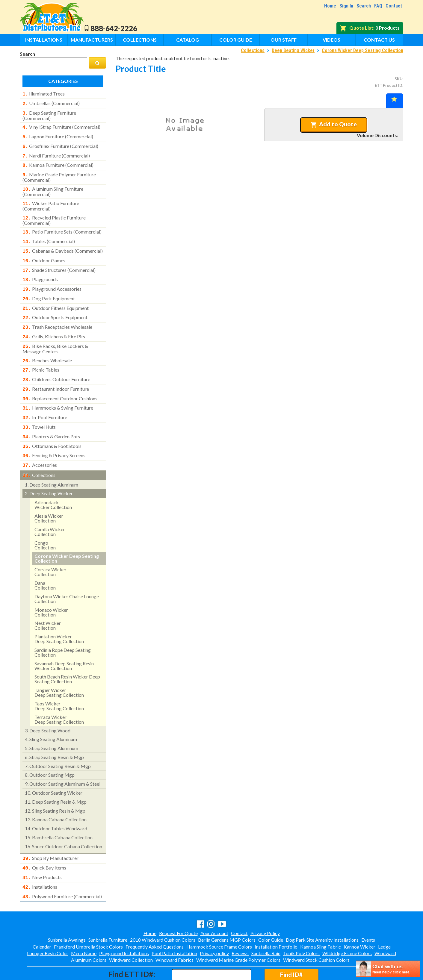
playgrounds (40, 269)
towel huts (39, 408)
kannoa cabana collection (56, 797)
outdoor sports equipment (55, 305)
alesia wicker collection (49, 495)
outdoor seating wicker (54, 770)
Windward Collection (131, 934)
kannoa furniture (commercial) (58, 161)
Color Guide (236, 40)
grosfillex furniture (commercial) (60, 143)
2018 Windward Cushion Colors (163, 914)
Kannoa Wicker (359, 921)
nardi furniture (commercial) (56, 152)
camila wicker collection (50, 509)
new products (42, 853)
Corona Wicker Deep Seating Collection (362, 50)
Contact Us (379, 40)
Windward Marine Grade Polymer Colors (238, 934)
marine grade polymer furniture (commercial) (59, 172)
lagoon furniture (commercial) (58, 134)
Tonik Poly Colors (301, 927)
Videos (331, 40)
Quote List (361, 28)
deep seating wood (48, 708)
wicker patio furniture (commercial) (51, 199)
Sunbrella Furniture (108, 914)
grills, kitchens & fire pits (54, 323)
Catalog (188, 40)
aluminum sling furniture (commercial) (53, 186)
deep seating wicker (49, 471)
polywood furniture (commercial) (62, 871)
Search (364, 6)
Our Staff (284, 40)
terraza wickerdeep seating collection (59, 697)
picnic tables (41, 354)
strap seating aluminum (52, 725)
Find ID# (291, 949)
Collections (140, 40)
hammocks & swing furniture (58, 390)
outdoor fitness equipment (56, 296)
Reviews (240, 927)
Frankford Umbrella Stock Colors (88, 921)
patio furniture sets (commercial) (62, 225)
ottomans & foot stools (52, 426)
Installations (44, 40)
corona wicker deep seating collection (67, 536)
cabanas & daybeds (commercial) (63, 243)
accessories (40, 443)
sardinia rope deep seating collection (63, 630)
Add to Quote (334, 124)
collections (39, 453)
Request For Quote (178, 907)
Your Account (214, 907)
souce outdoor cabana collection (64, 824)
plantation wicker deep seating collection (59, 616)
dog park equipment (49, 287)
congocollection (45, 522)
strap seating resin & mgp (54, 734)
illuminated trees (44, 94)
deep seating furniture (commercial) (49, 114)
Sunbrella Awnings (67, 914)
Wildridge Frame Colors (347, 927)
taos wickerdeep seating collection (59, 683)
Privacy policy (214, 927)
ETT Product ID (389, 85)
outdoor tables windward (56, 806)
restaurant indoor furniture (56, 372)
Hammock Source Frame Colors (219, 921)
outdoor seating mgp (50, 752)
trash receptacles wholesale (57, 314)
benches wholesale (47, 346)
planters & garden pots (51, 417)
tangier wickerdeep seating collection (59, 670)
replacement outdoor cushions (60, 381)
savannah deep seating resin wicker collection (64, 643)
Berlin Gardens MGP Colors (227, 914)
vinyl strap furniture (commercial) (61, 125)
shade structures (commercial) (59, 260)
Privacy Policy (265, 907)
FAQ (378, 6)
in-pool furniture (45, 399)
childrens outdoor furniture (56, 363)
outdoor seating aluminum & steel (63, 761)
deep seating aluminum (52, 462)
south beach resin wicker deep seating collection (67, 656)
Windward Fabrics (175, 934)
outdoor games (44, 252)
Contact (394, 6)
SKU (398, 79)
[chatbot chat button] (388, 969)
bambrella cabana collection (59, 815)
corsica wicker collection (50, 549)
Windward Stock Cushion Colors (316, 934)
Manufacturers (92, 40)
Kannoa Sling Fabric (321, 921)
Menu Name (84, 927)
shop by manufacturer (50, 835)
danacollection (45, 562)
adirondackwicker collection (53, 482)
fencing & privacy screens (54, 434)
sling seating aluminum (51, 716)
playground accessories (52, 278)
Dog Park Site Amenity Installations (322, 914)
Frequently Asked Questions (155, 921)
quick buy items (44, 844)
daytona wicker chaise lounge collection (67, 576)
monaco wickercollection (51, 589)
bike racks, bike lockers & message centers (55, 334)
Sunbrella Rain (266, 927)
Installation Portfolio (276, 921)
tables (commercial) (49, 234)
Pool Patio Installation (174, 927)
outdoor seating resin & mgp (58, 743)
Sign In (346, 6)
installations (40, 862)
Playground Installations (124, 927)
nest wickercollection (48, 603)
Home (330, 6)
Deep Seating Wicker (293, 50)
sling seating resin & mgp (55, 788)
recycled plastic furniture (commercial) (54, 213)
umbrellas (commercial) (51, 103)
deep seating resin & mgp (56, 779)
